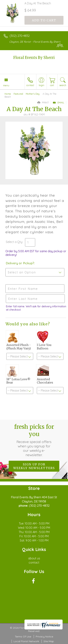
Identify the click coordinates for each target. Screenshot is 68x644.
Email (58, 103)
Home (8, 94)
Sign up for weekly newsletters (34, 466)
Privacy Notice (44, 637)
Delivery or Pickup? (20, 263)
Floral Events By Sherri (34, 58)
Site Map (49, 641)
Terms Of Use (23, 637)
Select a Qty (14, 242)
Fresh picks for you (34, 440)
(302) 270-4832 (20, 36)
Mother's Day (33, 94)
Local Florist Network (26, 641)
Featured (18, 94)
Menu (6, 85)
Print (43, 103)
